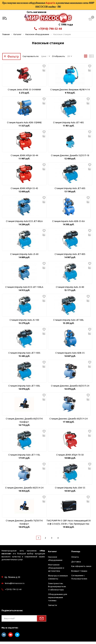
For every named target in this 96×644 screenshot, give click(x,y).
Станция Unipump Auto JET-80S (70, 257)
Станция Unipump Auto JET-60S (70, 191)
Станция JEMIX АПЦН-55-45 (24, 191)
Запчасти (53, 607)
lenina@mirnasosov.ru (15, 585)
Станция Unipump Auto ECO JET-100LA (24, 289)
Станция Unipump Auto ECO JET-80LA (24, 224)
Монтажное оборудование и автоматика (56, 570)
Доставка (76, 564)
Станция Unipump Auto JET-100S (24, 355)
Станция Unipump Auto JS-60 (24, 257)
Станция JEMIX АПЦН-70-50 (70, 457)
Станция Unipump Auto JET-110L (24, 457)
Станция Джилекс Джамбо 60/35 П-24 (70, 388)
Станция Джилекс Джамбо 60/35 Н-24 (24, 490)
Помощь (76, 554)
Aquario (50, 3)
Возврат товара (79, 573)
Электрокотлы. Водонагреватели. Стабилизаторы (57, 589)
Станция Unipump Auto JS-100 (24, 322)
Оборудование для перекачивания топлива (58, 600)
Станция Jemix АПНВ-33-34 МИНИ (24, 92)
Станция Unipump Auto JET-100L (24, 388)
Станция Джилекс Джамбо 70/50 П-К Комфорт (24, 525)
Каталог (53, 554)
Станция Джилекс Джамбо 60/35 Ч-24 (68, 421)
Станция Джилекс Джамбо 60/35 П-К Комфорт (24, 423)
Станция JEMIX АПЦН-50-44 (24, 158)
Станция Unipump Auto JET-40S (68, 125)
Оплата (75, 559)
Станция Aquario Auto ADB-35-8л (68, 224)
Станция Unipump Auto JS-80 (70, 289)
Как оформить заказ (81, 569)
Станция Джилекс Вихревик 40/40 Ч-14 (70, 92)
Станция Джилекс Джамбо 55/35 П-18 (70, 158)
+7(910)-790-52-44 (48, 31)
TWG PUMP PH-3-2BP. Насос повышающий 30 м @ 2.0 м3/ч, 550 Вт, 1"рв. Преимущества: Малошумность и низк (69, 525)
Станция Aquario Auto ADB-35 (70, 355)
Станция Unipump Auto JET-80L (69, 322)
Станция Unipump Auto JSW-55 (70, 490)
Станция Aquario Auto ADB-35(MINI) (24, 125)
